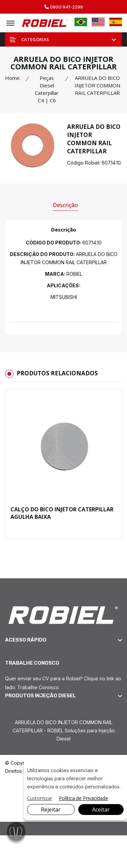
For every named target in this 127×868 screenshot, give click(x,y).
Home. (13, 78)
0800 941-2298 (64, 7)
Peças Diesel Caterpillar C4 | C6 (47, 89)
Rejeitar (51, 810)
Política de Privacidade (83, 798)
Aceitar (101, 810)
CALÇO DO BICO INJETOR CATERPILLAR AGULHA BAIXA (62, 513)
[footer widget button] (63, 640)
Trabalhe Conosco (38, 687)
